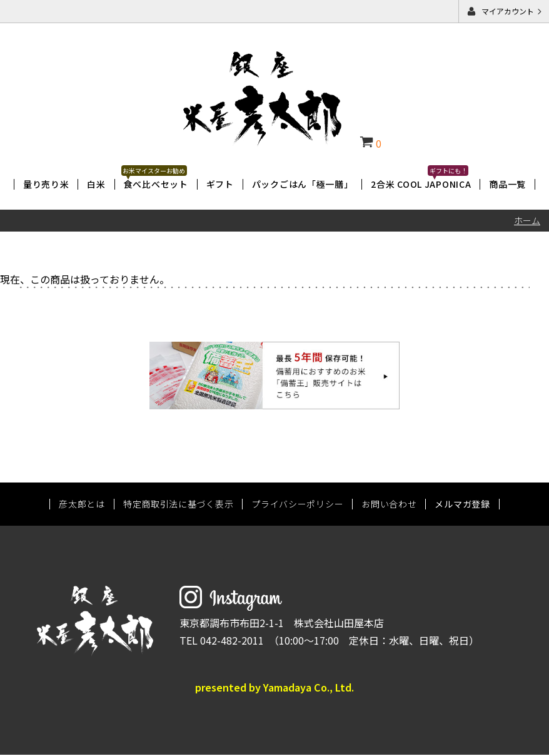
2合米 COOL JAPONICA (421, 184)
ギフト (220, 184)
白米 (96, 184)
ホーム (527, 220)
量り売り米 (46, 184)
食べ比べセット (156, 184)
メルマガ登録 (462, 506)
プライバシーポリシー (297, 506)
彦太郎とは (82, 506)
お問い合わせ (389, 506)
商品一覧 (507, 184)
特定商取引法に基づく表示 (178, 506)
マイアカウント (508, 11)
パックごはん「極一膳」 (303, 184)
